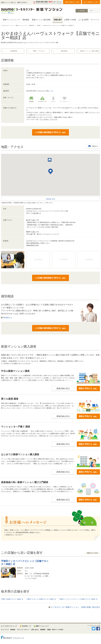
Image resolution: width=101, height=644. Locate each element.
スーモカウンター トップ (7, 25)
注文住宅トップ (26, 626)
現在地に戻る (50, 199)
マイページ (95, 20)
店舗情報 (14, 51)
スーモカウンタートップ (10, 626)
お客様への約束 (70, 20)
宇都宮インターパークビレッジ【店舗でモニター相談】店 (78, 599)
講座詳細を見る (63, 388)
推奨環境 (43, 630)
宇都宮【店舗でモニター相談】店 (12, 599)
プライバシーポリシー (23, 630)
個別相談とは (8, 318)
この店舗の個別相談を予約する (50, 132)
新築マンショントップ (11, 20)
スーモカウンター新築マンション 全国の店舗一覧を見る (75, 607)
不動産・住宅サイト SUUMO (55, 630)
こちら (60, 3)
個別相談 (26, 20)
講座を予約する (88, 388)
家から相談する (91, 2)
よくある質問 (83, 20)
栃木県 (39, 25)
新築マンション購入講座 (41, 20)
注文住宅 (82, 11)
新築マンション (94, 11)
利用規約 (13, 630)
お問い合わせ (35, 630)
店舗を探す (58, 20)
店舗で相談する (73, 2)
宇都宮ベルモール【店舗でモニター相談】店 (41, 599)
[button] (50, 172)
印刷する (95, 146)
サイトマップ (5, 630)
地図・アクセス (39, 51)
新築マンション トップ (21, 25)
